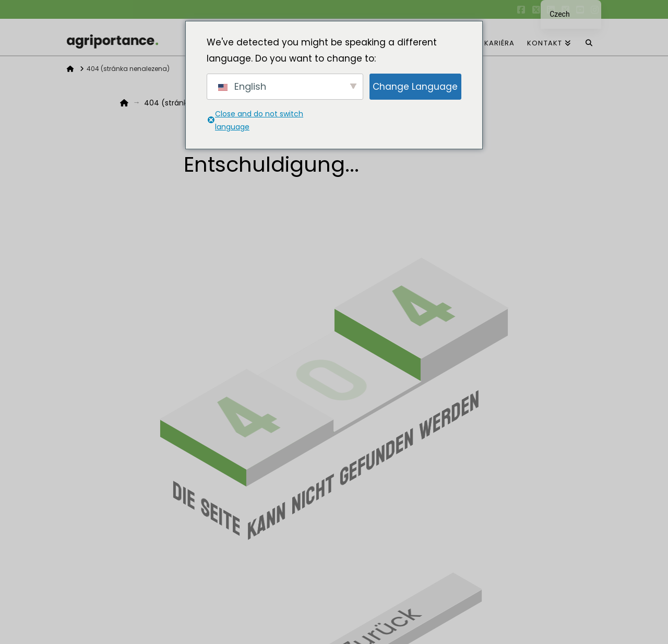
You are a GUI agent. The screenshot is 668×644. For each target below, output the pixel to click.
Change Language (415, 87)
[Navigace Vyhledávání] (589, 37)
